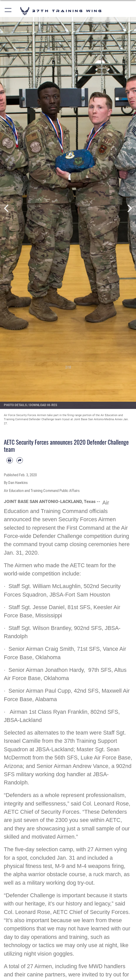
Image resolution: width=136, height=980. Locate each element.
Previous (7, 208)
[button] (8, 11)
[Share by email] (20, 460)
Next (129, 208)
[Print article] (10, 460)
